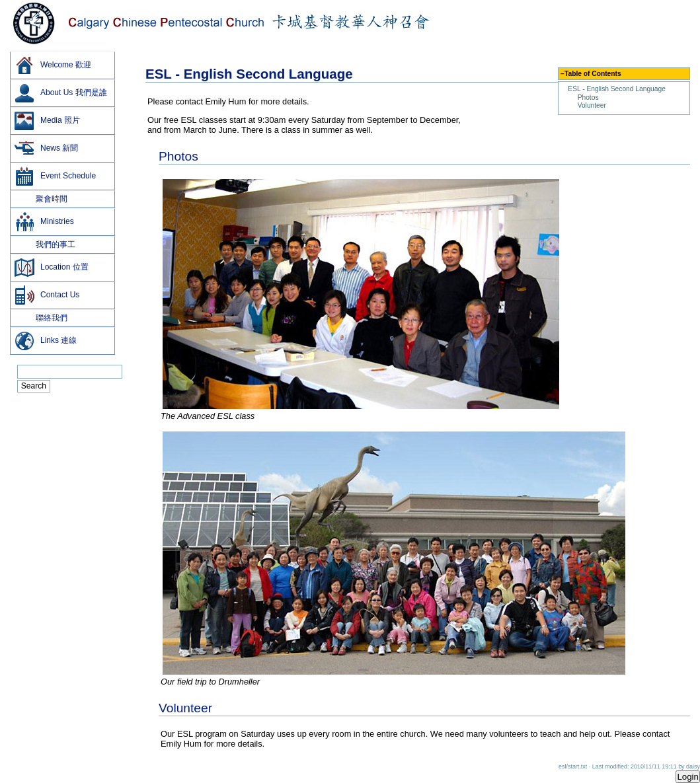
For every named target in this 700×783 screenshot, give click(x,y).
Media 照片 (47, 121)
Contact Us (47, 295)
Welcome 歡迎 (53, 65)
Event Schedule (55, 176)
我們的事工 (45, 244)
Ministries (44, 222)
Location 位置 (51, 268)
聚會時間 (41, 199)
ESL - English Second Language (617, 89)
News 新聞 (46, 149)
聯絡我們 (41, 318)
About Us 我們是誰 (60, 93)
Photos (588, 97)
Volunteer (592, 105)
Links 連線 (45, 341)
